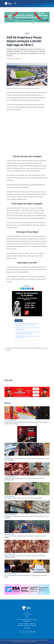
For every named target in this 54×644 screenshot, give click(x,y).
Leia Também (19, 318)
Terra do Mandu (39, 639)
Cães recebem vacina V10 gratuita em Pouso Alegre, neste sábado (23, 495)
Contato (27, 614)
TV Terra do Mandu (27, 610)
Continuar (51, 641)
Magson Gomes (10, 59)
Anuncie (27, 612)
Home (27, 609)
